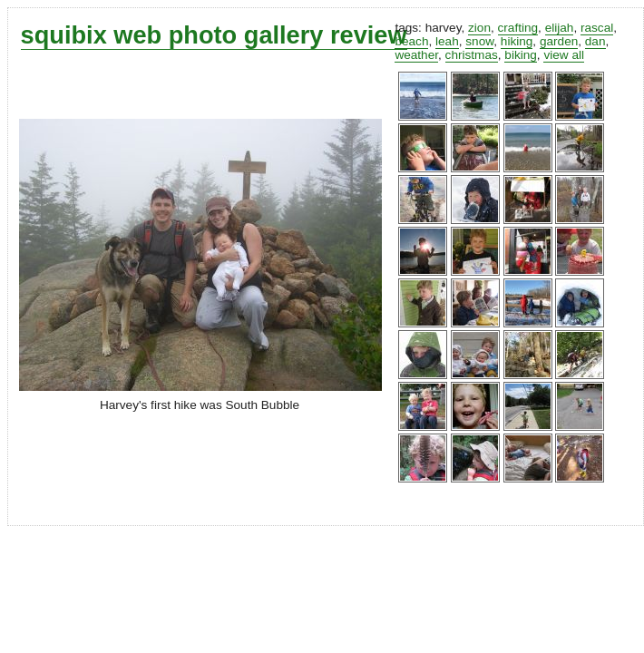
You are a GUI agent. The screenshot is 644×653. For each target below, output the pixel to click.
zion (479, 28)
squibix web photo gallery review (214, 35)
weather (416, 55)
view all (564, 55)
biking (521, 55)
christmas (472, 55)
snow (479, 41)
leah (447, 41)
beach (411, 41)
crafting (518, 28)
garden (559, 41)
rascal (597, 28)
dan (595, 41)
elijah (560, 28)
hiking (517, 41)
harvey (444, 28)
